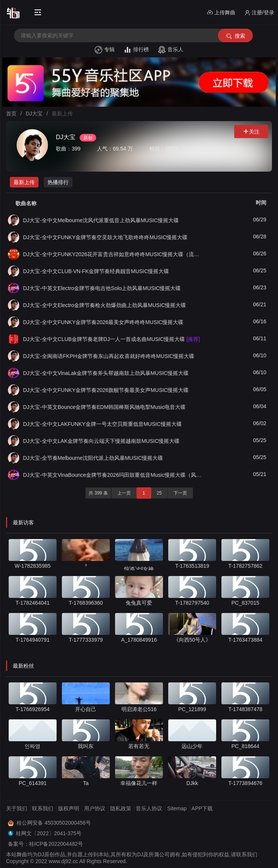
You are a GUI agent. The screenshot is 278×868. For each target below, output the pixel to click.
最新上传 (24, 182)
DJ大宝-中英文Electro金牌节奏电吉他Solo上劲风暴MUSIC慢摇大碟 (102, 288)
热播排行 (58, 182)
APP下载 (202, 808)
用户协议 (95, 808)
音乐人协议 (149, 808)
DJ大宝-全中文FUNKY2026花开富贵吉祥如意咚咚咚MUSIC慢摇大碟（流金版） (113, 254)
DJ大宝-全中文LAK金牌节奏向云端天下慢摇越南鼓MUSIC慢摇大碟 (101, 441)
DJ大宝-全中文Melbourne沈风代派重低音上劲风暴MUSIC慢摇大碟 (101, 220)
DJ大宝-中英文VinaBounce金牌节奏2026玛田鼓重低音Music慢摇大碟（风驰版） (113, 475)
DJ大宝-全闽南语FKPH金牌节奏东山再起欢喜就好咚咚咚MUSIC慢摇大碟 (109, 356)
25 (159, 493)
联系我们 (43, 808)
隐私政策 (121, 808)
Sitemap (177, 808)
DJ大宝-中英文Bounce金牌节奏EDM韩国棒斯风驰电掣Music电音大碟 (104, 407)
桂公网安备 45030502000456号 (54, 823)
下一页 (180, 493)
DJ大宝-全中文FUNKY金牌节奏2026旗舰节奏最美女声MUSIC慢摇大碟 (106, 390)
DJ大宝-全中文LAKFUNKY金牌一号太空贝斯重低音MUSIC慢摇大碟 (102, 424)
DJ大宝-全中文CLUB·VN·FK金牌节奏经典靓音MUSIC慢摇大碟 (96, 271)
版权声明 (69, 808)
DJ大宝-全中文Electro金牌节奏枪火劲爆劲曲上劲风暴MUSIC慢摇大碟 (104, 305)
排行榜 (136, 50)
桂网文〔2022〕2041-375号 (49, 833)
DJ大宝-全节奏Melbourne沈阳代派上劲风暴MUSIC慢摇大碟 (93, 458)
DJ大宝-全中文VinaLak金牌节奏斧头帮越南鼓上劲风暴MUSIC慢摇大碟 (106, 373)
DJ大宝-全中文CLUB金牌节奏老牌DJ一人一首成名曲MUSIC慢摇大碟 (111, 339)
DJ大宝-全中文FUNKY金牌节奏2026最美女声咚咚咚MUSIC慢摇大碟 (103, 322)
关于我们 (17, 808)
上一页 (124, 493)
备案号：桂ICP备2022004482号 (45, 844)
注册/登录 (259, 13)
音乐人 (171, 50)
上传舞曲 (221, 13)
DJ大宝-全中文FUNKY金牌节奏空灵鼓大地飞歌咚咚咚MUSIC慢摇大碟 (105, 237)
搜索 (235, 36)
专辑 (105, 50)
